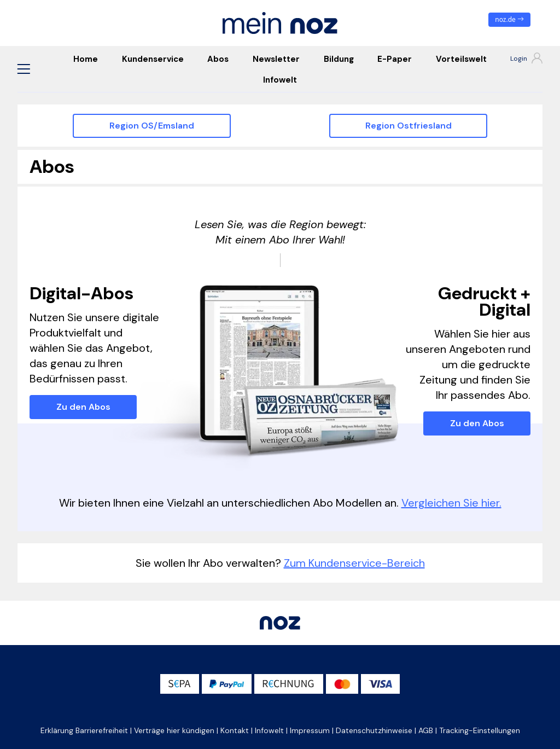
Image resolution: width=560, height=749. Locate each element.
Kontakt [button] (235, 730)
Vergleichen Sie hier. (451, 503)
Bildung (339, 59)
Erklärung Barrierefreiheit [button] (84, 730)
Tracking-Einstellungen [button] (480, 730)
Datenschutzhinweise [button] (374, 730)
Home (86, 59)
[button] (24, 69)
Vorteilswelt (461, 59)
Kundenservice (153, 59)
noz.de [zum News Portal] (509, 19)
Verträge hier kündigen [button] (174, 730)
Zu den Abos (83, 407)
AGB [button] (426, 730)
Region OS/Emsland (152, 126)
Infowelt (280, 80)
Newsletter (276, 59)
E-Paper (395, 59)
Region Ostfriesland (409, 126)
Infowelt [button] (269, 730)
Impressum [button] (310, 730)
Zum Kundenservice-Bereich (354, 563)
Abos (218, 59)
